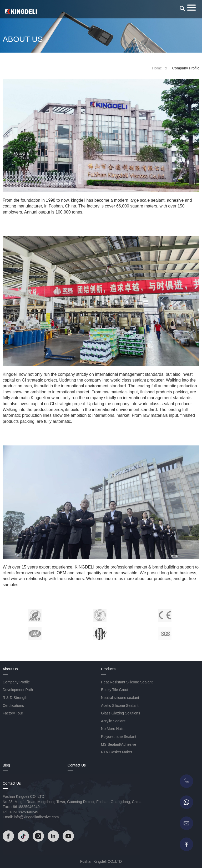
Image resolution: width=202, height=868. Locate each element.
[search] (182, 8)
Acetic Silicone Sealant (120, 705)
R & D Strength (15, 698)
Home (157, 68)
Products (108, 669)
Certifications (13, 705)
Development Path (18, 690)
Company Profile (16, 682)
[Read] (21, 12)
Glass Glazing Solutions (121, 713)
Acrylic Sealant (113, 721)
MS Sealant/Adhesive (119, 744)
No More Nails (113, 729)
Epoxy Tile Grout (115, 690)
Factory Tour (13, 713)
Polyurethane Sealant (119, 737)
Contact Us (77, 765)
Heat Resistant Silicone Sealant (127, 682)
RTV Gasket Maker (117, 752)
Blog (6, 765)
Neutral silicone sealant (120, 698)
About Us (10, 669)
